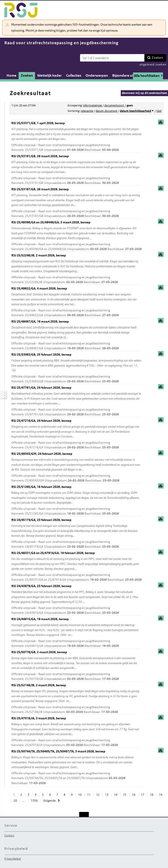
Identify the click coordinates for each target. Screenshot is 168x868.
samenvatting (161, 122)
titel (159, 111)
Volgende (49, 801)
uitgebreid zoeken (153, 64)
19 (161, 795)
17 (143, 795)
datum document (107, 111)
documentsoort (114, 105)
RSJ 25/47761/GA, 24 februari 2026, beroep (77, 401)
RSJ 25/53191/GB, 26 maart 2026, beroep (77, 170)
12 (98, 795)
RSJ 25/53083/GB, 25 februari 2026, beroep (77, 368)
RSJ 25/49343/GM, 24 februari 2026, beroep (77, 467)
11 (89, 795)
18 (152, 795)
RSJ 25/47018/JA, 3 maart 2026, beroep (77, 732)
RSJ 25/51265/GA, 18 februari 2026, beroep (77, 500)
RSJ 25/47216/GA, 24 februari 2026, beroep (77, 434)
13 (107, 795)
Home (11, 75)
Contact (9, 835)
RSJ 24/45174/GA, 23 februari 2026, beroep (77, 534)
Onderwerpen (97, 75)
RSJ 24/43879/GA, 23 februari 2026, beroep (77, 600)
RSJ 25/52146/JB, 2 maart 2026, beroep (77, 699)
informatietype (93, 105)
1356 (34, 801)
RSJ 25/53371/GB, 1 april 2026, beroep (77, 137)
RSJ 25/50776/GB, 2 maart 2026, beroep (77, 666)
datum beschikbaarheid (136, 111)
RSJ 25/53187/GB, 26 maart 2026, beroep (77, 203)
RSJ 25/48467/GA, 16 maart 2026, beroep (77, 335)
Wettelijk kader (49, 75)
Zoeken (157, 58)
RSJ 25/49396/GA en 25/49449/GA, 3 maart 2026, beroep (77, 236)
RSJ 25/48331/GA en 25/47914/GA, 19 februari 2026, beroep (77, 567)
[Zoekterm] (112, 58)
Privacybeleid (13, 859)
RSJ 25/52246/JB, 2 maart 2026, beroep (77, 269)
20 (15, 801)
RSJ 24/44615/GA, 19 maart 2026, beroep (77, 633)
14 (116, 795)
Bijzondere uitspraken (130, 75)
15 (125, 795)
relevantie (87, 111)
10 (80, 795)
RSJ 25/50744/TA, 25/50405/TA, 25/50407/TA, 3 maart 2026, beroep (77, 767)
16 (134, 795)
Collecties (74, 75)
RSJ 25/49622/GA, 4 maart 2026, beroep (77, 302)
